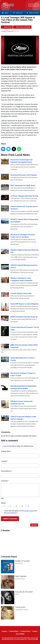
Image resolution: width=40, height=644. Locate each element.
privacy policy (29, 511)
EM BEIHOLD (19, 563)
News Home (8, 27)
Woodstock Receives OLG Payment (24, 175)
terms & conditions (10, 513)
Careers (4, 631)
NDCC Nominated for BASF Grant (23, 186)
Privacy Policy (25, 631)
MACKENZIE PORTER (22, 610)
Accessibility (20, 634)
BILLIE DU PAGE (20, 579)
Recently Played (10, 557)
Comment (5, 481)
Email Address (7, 471)
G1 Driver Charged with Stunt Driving (24, 196)
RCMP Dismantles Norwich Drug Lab (24, 317)
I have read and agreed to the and (20, 512)
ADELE (17, 594)
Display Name (6, 451)
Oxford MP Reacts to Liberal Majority (24, 304)
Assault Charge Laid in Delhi (21, 293)
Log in (5, 446)
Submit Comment (10, 519)
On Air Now (34, 5)
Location (5, 461)
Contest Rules (14, 631)
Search (34, 525)
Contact (35, 631)
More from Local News (23, 27)
